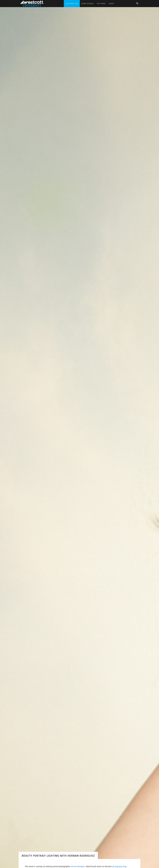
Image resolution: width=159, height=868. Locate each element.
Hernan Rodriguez (78, 853)
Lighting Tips (72, 4)
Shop (111, 4)
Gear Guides (88, 4)
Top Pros (101, 4)
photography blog (119, 853)
